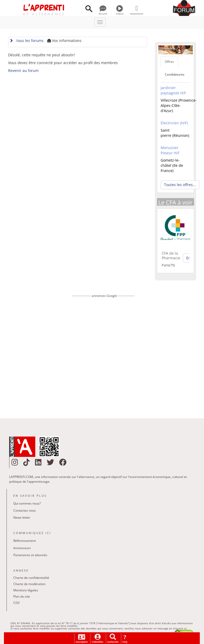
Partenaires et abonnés (30, 555)
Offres (169, 62)
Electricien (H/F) (174, 123)
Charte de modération (29, 584)
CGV (16, 603)
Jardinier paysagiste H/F (173, 90)
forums (103, 12)
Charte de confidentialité (31, 578)
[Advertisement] (103, 354)
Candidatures (175, 74)
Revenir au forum (23, 70)
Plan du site (22, 596)
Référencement (25, 541)
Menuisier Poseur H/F (170, 150)
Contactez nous (25, 510)
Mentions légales (26, 590)
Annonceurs (22, 548)
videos (120, 12)
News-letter (22, 517)
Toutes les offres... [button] (180, 185)
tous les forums (27, 41)
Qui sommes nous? (27, 503)
